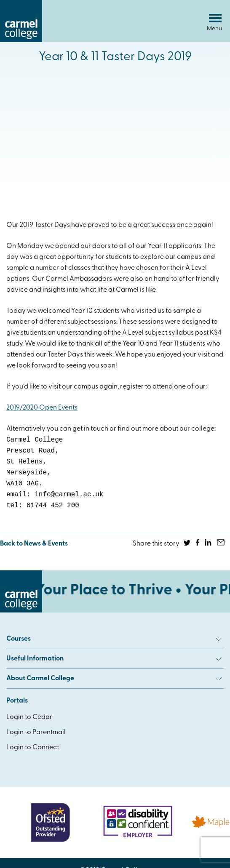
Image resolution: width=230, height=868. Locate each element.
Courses (114, 639)
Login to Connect (33, 748)
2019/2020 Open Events (42, 408)
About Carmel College (114, 679)
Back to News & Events (34, 544)
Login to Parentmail (36, 732)
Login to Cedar (29, 717)
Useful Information (114, 659)
